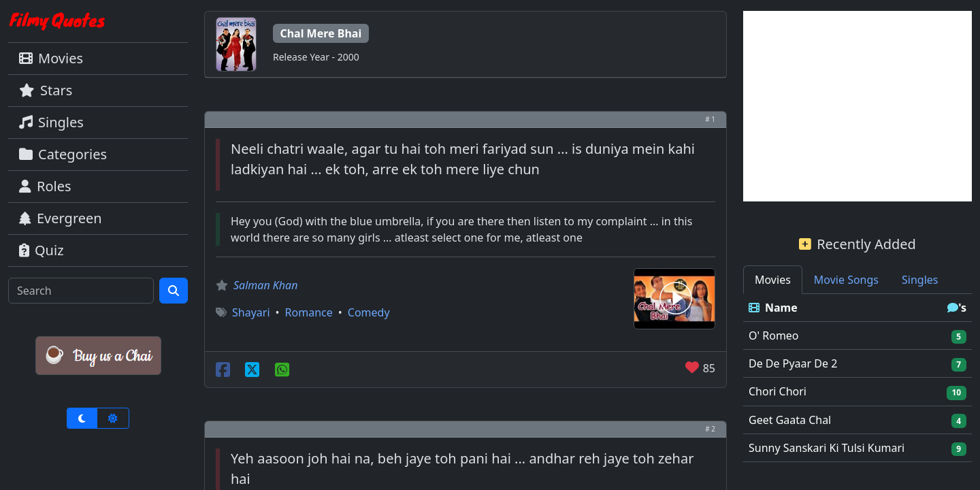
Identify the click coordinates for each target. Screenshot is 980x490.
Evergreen (61, 218)
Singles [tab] (920, 280)
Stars (46, 90)
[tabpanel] (857, 378)
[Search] (81, 291)
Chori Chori (778, 391)
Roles (45, 186)
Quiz (42, 250)
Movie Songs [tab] (846, 280)
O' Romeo (774, 336)
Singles (51, 122)
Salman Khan (265, 285)
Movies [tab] (773, 280)
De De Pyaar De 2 (793, 363)
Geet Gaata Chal (790, 420)
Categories (63, 154)
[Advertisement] (857, 106)
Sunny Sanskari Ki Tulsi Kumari (827, 448)
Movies (51, 58)
